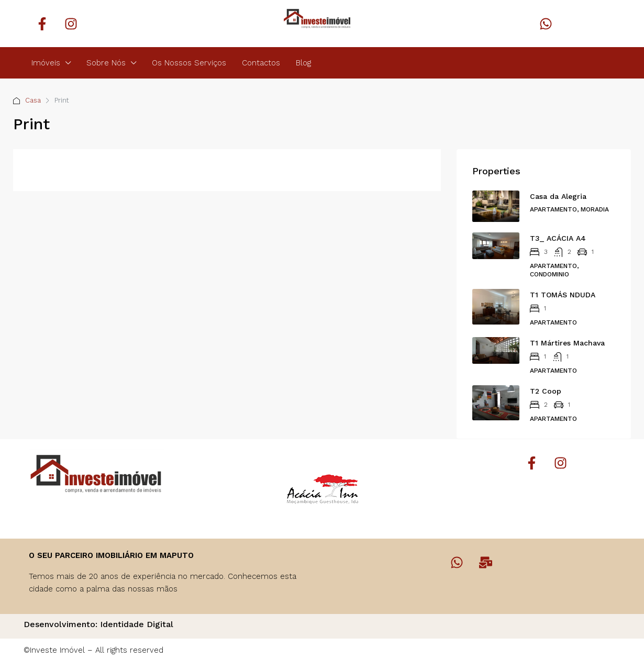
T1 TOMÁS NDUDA (563, 295)
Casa (33, 100)
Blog (303, 63)
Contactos (261, 63)
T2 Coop (546, 391)
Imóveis (46, 63)
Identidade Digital (137, 624)
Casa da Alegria (558, 196)
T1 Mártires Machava (567, 343)
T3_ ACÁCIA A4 (558, 238)
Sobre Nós (106, 63)
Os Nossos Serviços (189, 63)
